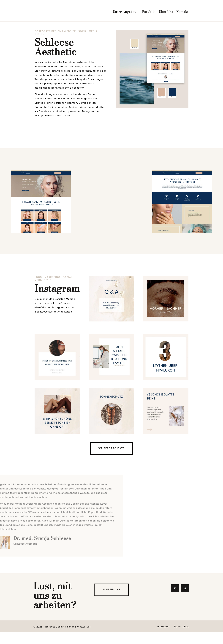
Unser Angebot (124, 12)
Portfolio (149, 12)
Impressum (163, 638)
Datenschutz (182, 638)
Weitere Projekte (112, 460)
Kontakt (182, 12)
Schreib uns (111, 601)
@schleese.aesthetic (47, 323)
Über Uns (166, 12)
